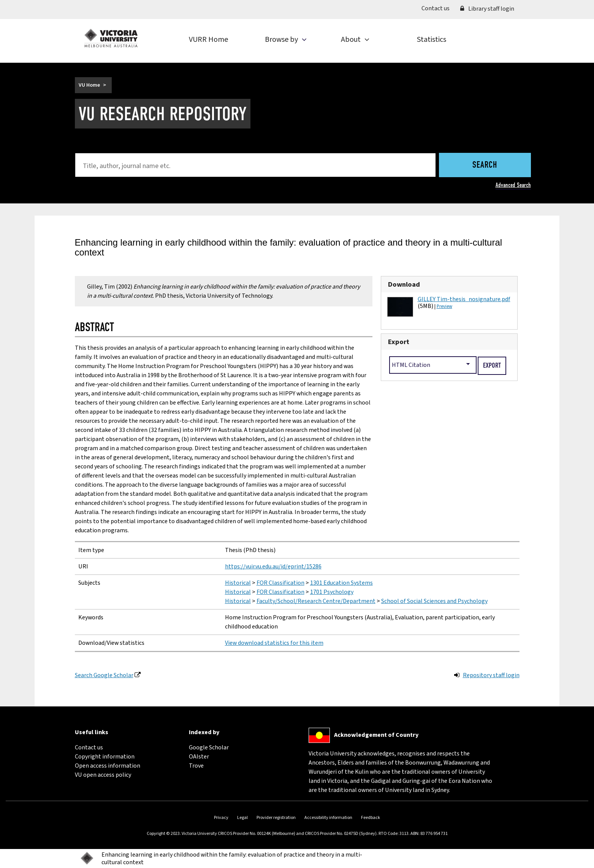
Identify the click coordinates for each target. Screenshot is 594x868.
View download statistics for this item (274, 643)
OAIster (199, 757)
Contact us (438, 8)
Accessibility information (328, 818)
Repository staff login (491, 675)
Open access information (108, 766)
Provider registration (276, 818)
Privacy (221, 818)
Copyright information (105, 757)
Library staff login (487, 9)
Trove (196, 766)
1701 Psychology (332, 592)
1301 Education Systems (341, 583)
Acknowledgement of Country (376, 735)
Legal (242, 818)
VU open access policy (103, 775)
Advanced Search (513, 185)
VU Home (89, 85)
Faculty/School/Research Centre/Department (316, 601)
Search (485, 165)
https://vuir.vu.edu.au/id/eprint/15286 (273, 567)
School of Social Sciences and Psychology (434, 601)
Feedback (371, 818)
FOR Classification (280, 583)
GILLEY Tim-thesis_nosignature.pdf (464, 299)
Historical (238, 583)
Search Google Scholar (104, 675)
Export (399, 342)
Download (404, 284)
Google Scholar (209, 747)
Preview (444, 306)
